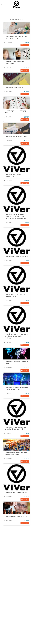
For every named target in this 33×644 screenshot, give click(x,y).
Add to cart (25, 45)
